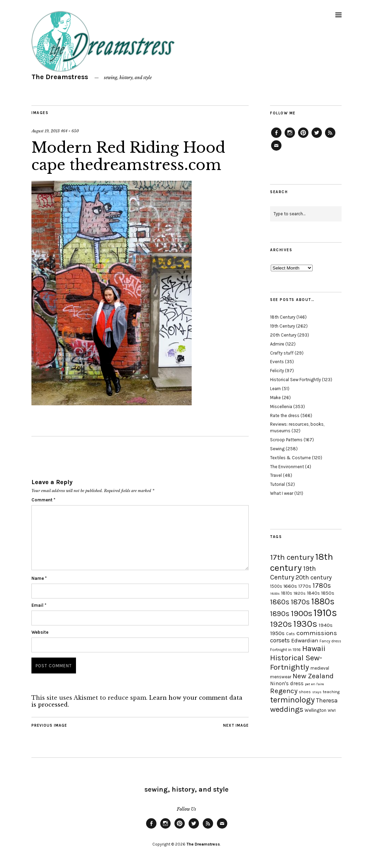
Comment (43, 500)
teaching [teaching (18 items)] (331, 692)
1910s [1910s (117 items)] (325, 613)
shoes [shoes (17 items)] (305, 692)
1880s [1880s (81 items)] (323, 601)
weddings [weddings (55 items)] (287, 709)
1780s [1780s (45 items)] (322, 585)
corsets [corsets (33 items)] (280, 640)
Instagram (290, 138)
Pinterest (303, 138)
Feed (330, 138)
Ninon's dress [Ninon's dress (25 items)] (287, 683)
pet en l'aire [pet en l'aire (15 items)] (314, 684)
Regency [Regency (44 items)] (284, 691)
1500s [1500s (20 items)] (276, 586)
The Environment (287, 467)
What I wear (282, 493)
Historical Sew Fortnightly (295, 380)
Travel (276, 475)
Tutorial (278, 484)
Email (39, 605)
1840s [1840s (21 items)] (313, 593)
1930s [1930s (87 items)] (305, 624)
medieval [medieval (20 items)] (320, 668)
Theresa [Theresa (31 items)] (327, 700)
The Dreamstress (60, 77)
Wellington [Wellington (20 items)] (315, 710)
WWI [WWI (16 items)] (332, 711)
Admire (277, 344)
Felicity (277, 371)
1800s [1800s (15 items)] (275, 593)
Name (39, 578)
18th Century (283, 317)
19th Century (283, 326)
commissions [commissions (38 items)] (317, 633)
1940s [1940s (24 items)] (326, 625)
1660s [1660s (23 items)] (290, 586)
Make (275, 398)
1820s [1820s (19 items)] (300, 593)
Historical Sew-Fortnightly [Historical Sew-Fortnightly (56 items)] (296, 662)
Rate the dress (285, 416)
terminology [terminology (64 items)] (292, 700)
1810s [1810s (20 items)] (287, 593)
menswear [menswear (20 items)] (281, 677)
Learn (275, 389)
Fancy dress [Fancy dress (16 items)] (330, 641)
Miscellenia (281, 407)
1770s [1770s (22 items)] (305, 586)
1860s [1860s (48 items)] (280, 602)
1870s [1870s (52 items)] (300, 602)
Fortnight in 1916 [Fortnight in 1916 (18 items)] (285, 650)
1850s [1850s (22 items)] (328, 593)
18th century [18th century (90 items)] (302, 562)
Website (40, 632)
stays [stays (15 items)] (317, 692)
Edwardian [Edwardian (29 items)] (305, 640)
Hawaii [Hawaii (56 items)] (314, 648)
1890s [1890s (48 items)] (280, 614)
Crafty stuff (282, 353)
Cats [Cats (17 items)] (290, 634)
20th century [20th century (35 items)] (314, 577)
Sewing (277, 449)
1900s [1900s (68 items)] (302, 613)
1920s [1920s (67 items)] (281, 624)
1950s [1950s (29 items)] (277, 633)
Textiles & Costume (290, 458)
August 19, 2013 (46, 131)
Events (277, 362)
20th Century (283, 335)
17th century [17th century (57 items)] (292, 557)
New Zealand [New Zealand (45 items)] (313, 676)
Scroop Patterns (286, 440)
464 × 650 (70, 131)
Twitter (317, 138)
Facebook (276, 138)
